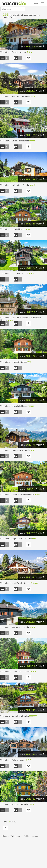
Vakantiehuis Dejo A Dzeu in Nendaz (16, 539)
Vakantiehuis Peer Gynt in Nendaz (15, 627)
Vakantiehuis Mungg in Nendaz (14, 362)
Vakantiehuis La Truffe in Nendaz (15, 716)
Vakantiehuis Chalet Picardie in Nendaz (17, 495)
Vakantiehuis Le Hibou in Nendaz (15, 141)
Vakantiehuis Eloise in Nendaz (13, 52)
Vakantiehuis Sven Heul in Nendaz (15, 96)
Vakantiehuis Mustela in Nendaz (14, 406)
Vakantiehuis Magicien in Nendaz (15, 804)
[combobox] (13, 9)
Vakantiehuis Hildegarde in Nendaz (15, 450)
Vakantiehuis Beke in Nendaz (13, 760)
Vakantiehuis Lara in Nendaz (13, 229)
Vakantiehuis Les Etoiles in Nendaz (15, 672)
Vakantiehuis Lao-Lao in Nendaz (14, 273)
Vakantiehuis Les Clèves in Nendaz (15, 583)
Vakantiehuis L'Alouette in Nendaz (15, 185)
